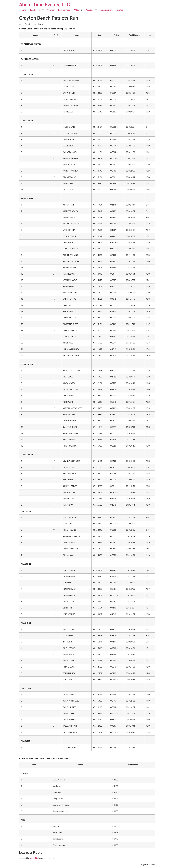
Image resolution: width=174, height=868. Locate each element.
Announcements (107, 10)
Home (23, 10)
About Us (90, 10)
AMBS (76, 10)
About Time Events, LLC (45, 5)
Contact (120, 10)
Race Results (35, 10)
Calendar (51, 10)
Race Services (64, 10)
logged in (34, 858)
